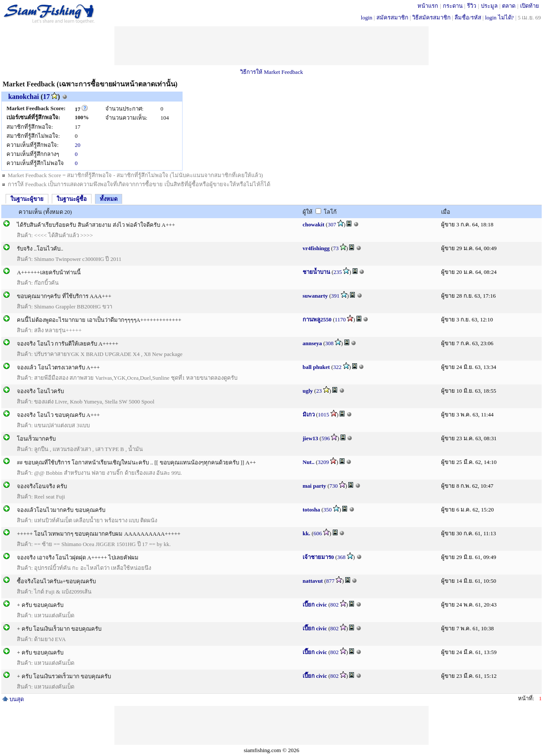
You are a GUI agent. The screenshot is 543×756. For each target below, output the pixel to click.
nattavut (313, 581)
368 (341, 557)
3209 (323, 462)
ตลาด (509, 6)
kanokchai (24, 97)
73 (336, 248)
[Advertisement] (271, 46)
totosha (311, 510)
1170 (341, 319)
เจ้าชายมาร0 (318, 557)
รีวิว (472, 6)
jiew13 (310, 438)
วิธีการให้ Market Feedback (271, 72)
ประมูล (489, 6)
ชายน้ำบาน (316, 272)
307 (332, 224)
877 (331, 581)
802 (335, 605)
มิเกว (309, 415)
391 (335, 296)
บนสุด (13, 699)
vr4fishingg (316, 248)
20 (77, 145)
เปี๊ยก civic (315, 605)
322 (338, 367)
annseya (312, 343)
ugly (308, 391)
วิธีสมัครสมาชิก (431, 17)
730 (334, 486)
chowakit (314, 224)
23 (319, 391)
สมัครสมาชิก (392, 17)
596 (326, 438)
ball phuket (316, 367)
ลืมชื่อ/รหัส (468, 17)
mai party (314, 486)
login (367, 17)
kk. (306, 533)
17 (46, 97)
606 (318, 533)
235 (338, 272)
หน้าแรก (428, 6)
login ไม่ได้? (500, 17)
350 (328, 510)
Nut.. (308, 462)
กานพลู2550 (317, 319)
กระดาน (453, 6)
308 (329, 343)
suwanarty (315, 296)
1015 (324, 415)
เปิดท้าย (530, 6)
